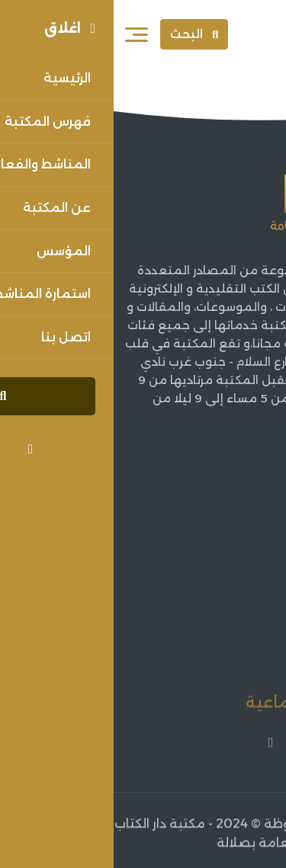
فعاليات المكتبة (228, 653)
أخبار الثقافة (240, 602)
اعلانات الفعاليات (227, 628)
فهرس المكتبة (233, 577)
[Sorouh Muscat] (242, 34)
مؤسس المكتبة (228, 551)
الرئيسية (252, 500)
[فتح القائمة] (23, 34)
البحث (80, 34)
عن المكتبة (242, 525)
